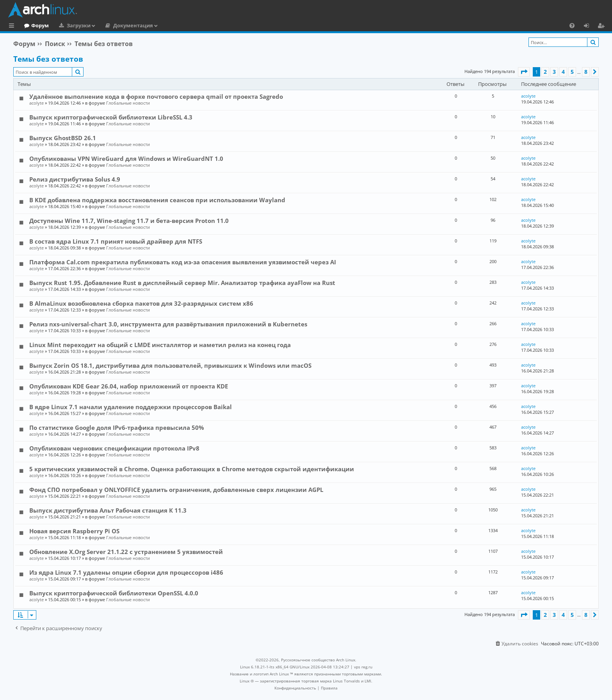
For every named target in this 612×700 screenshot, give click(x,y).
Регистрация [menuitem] (603, 27)
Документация (165, 25)
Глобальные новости (128, 103)
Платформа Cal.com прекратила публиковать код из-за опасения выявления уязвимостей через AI (183, 262)
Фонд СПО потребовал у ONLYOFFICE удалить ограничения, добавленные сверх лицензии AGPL (176, 490)
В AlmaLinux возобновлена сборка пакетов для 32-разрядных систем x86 (141, 303)
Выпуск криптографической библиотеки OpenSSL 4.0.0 (114, 593)
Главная (35, 25)
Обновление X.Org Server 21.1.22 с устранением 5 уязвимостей (126, 552)
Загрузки (111, 25)
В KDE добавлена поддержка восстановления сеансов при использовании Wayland (157, 200)
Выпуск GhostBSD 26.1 (63, 138)
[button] (524, 72)
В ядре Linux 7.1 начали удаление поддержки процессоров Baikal (131, 407)
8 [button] (586, 72)
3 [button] (554, 72)
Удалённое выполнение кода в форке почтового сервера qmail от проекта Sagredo (156, 96)
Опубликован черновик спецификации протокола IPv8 (114, 448)
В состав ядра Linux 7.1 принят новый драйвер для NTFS (116, 241)
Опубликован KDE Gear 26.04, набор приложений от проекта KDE (129, 386)
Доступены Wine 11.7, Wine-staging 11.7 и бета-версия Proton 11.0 (129, 221)
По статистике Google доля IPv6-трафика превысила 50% (117, 427)
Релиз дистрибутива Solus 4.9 (75, 179)
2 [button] (545, 72)
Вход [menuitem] (589, 27)
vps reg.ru (363, 667)
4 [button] (563, 72)
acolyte (36, 103)
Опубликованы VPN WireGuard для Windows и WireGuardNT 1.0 (126, 159)
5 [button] (572, 72)
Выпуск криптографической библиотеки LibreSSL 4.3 (111, 117)
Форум (72, 25)
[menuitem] (572, 25)
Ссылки (13, 27)
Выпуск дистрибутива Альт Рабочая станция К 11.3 (108, 510)
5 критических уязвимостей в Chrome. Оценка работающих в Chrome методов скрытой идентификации (192, 469)
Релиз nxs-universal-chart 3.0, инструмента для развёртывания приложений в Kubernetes (168, 324)
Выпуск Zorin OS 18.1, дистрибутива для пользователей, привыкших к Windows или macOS (170, 365)
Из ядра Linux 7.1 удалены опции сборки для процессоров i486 (126, 572)
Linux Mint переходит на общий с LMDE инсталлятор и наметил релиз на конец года (160, 345)
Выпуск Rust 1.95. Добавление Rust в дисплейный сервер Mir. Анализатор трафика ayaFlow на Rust (182, 283)
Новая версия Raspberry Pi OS (74, 531)
